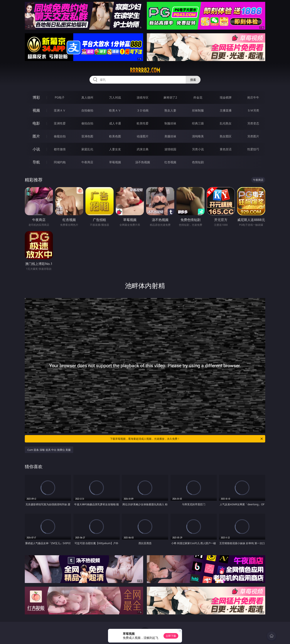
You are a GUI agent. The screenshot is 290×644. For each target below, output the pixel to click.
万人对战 (115, 97)
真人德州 (87, 97)
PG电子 (60, 97)
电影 (36, 123)
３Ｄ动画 (143, 110)
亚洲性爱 (60, 123)
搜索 (193, 80)
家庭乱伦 (87, 149)
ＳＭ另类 (253, 110)
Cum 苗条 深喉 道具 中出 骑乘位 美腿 (49, 450)
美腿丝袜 (170, 136)
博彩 (36, 97)
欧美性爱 (143, 123)
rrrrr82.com (145, 70)
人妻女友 (115, 149)
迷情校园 (170, 149)
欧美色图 (115, 136)
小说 (36, 149)
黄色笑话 (226, 149)
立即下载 (171, 636)
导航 (36, 162)
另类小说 (198, 149)
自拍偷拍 (87, 110)
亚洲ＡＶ (60, 110)
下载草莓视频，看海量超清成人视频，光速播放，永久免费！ (187, 439)
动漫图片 (143, 136)
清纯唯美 (198, 136)
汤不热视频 (143, 162)
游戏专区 (143, 97)
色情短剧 (198, 162)
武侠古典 (143, 149)
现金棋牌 (226, 97)
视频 (36, 110)
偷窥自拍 (60, 136)
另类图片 (253, 136)
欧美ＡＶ (115, 110)
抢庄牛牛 (253, 97)
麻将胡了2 (170, 97)
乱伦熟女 (226, 123)
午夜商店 (87, 162)
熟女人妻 (170, 110)
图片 (36, 136)
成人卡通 (115, 123)
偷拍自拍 (87, 123)
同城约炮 (60, 162)
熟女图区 (226, 136)
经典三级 (198, 123)
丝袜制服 (198, 110)
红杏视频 (170, 162)
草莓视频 (115, 162)
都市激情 (60, 149)
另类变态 (253, 123)
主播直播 (226, 110)
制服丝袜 (170, 123)
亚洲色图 (87, 136)
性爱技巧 (253, 149)
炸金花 (198, 97)
